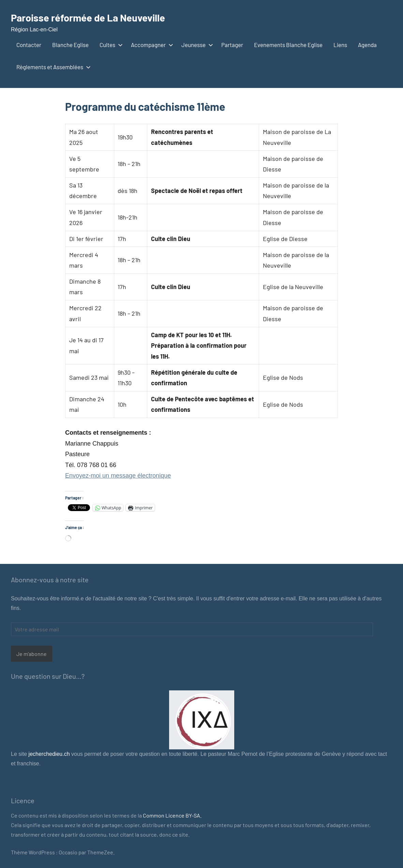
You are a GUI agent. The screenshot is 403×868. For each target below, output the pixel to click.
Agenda (367, 45)
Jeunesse (196, 45)
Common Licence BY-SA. (172, 815)
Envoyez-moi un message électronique (118, 476)
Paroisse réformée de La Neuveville (95, 17)
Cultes (110, 45)
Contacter (29, 45)
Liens (340, 45)
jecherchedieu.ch (48, 754)
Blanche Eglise (70, 45)
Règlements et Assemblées (52, 67)
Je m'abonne (32, 654)
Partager (232, 45)
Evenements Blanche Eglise (288, 45)
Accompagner (151, 45)
